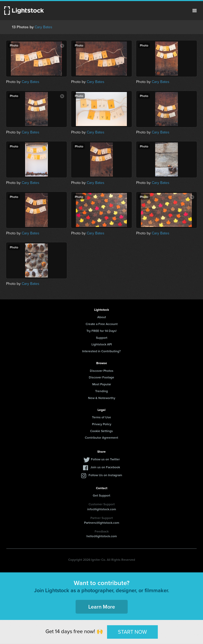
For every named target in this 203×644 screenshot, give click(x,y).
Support (102, 338)
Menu (195, 11)
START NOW (132, 632)
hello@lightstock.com (102, 536)
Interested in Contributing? (101, 351)
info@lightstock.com (102, 509)
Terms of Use (101, 417)
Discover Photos (102, 371)
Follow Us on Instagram (105, 475)
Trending (101, 391)
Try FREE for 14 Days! (101, 331)
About (102, 317)
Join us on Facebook (105, 467)
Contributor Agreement (101, 437)
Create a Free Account (102, 324)
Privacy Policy (102, 424)
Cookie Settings (101, 431)
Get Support (101, 495)
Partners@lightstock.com (102, 523)
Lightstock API (102, 344)
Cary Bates (43, 27)
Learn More (102, 607)
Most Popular (102, 384)
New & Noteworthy (102, 398)
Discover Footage (101, 377)
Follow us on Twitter (105, 459)
